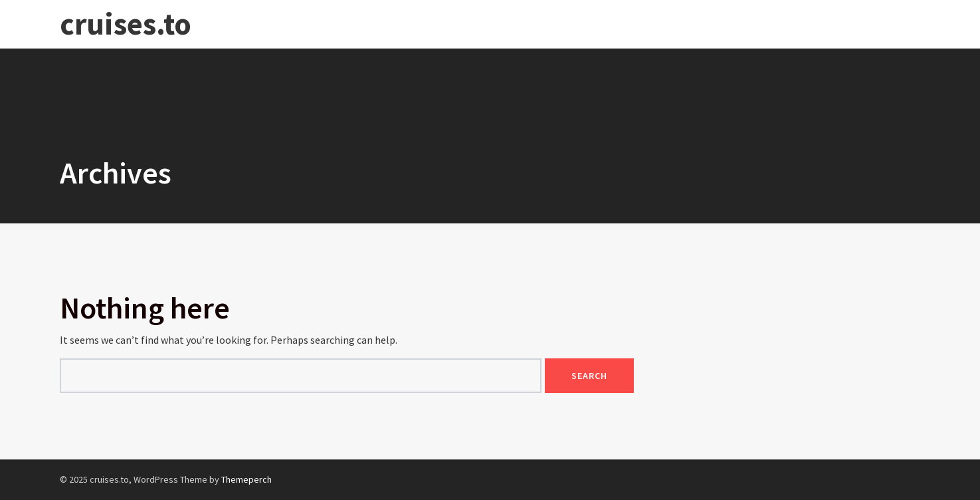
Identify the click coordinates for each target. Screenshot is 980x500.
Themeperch (246, 479)
